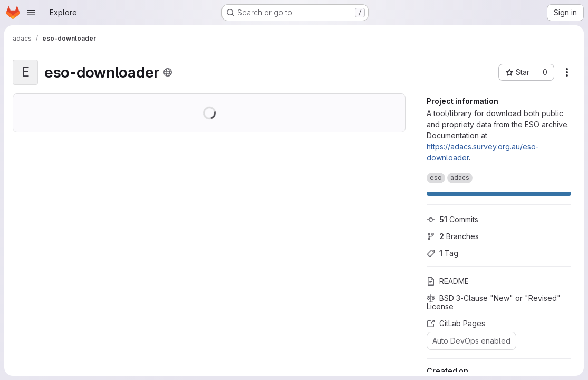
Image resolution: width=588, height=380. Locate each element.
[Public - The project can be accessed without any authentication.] (168, 72)
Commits (452, 219)
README (448, 281)
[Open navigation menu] (31, 13)
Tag (442, 253)
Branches (453, 236)
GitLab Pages (456, 323)
